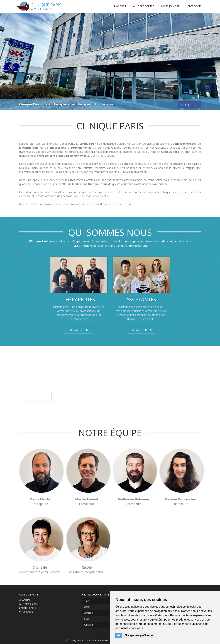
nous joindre (46, 204)
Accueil (120, 6)
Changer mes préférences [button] (139, 635)
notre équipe (96, 192)
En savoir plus (79, 330)
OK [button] (119, 635)
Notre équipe (143, 6)
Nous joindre (169, 6)
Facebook (193, 6)
